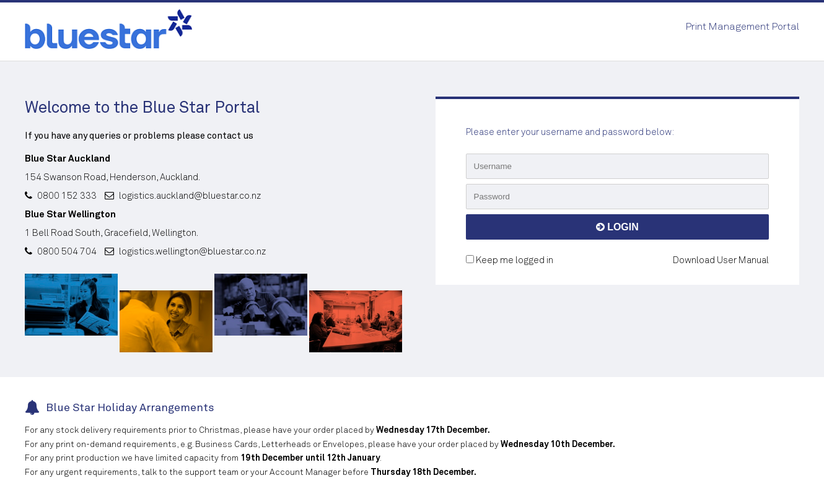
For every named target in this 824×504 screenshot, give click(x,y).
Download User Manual (721, 260)
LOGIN (617, 227)
